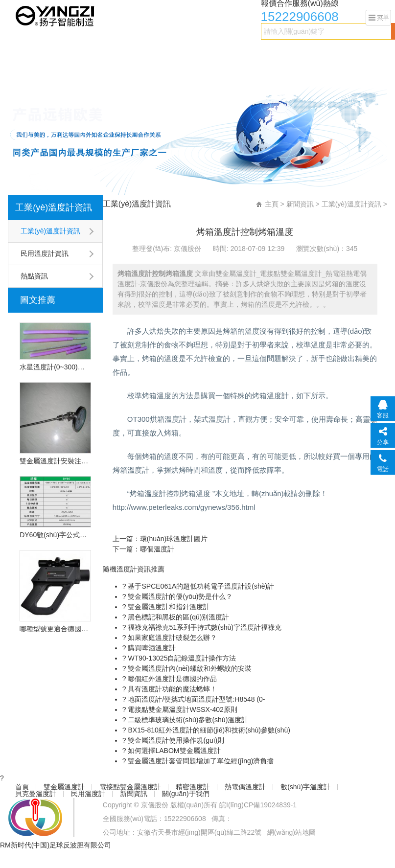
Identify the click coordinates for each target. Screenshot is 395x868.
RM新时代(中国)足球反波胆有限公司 (56, 845)
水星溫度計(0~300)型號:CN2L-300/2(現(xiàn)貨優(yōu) (55, 367)
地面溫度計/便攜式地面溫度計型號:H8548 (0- (196, 699)
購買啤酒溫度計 (151, 648)
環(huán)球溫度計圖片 (174, 539)
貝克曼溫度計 (340, 52)
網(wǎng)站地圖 (291, 832)
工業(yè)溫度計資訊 (54, 207)
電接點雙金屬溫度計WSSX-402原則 (182, 709)
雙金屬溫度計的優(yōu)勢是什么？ (180, 596)
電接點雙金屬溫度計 (120, 52)
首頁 (20, 52)
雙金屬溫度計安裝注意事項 (55, 461)
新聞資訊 (72, 72)
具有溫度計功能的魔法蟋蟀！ (172, 689)
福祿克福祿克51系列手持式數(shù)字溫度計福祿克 (204, 627)
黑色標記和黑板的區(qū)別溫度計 (178, 617)
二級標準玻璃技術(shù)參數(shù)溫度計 (187, 720)
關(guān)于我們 (120, 72)
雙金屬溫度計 (58, 52)
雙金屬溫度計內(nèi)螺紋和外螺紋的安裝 (189, 668)
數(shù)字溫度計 (284, 52)
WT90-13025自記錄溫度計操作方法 (181, 658)
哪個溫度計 (157, 549)
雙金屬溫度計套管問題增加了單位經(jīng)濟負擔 (200, 761)
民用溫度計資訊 (45, 253)
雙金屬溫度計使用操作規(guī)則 (175, 740)
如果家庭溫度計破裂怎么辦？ (172, 638)
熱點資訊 (34, 276)
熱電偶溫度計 (228, 52)
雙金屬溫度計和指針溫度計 (168, 607)
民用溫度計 (30, 72)
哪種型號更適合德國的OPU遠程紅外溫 (55, 629)
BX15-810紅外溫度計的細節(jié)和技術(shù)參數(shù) (208, 730)
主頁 (272, 204)
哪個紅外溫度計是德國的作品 (172, 679)
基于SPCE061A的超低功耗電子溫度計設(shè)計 (200, 586)
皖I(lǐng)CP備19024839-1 (258, 805)
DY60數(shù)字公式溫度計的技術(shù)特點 (55, 535)
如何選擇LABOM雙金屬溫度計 (174, 751)
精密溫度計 (179, 52)
